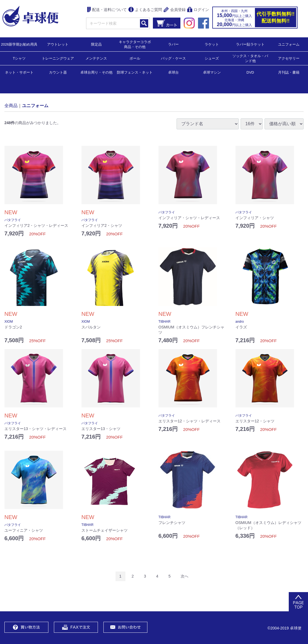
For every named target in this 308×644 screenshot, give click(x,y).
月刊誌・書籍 (289, 72)
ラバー (173, 44)
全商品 (11, 105)
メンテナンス (96, 58)
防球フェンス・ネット (135, 72)
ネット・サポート (19, 72)
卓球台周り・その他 (96, 72)
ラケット (212, 44)
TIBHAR (164, 322)
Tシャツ (19, 58)
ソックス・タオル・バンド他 (250, 58)
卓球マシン (212, 72)
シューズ (212, 58)
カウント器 (58, 72)
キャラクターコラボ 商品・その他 (137, 44)
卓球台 (173, 72)
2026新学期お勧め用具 (19, 44)
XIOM (9, 322)
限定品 (96, 44)
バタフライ (13, 220)
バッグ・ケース (173, 58)
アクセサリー (289, 58)
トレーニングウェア (58, 58)
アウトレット (58, 44)
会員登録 (175, 10)
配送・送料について (107, 10)
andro (240, 322)
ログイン (198, 10)
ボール (135, 58)
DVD (250, 72)
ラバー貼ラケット (250, 44)
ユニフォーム (289, 44)
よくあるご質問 (145, 10)
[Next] (185, 576)
